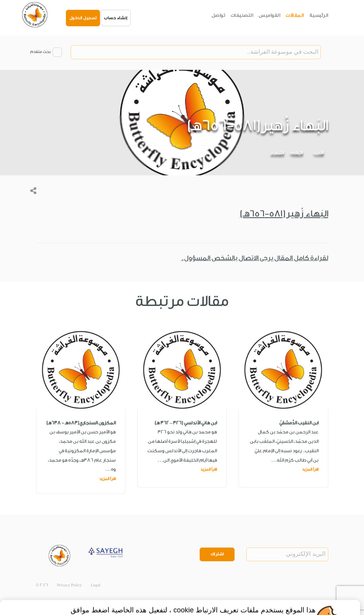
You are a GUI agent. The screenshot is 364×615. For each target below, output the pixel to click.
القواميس (269, 15)
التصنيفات (242, 15)
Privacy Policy (69, 585)
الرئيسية (319, 15)
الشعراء (277, 153)
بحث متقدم (40, 52)
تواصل (218, 15)
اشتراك (217, 554)
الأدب (319, 153)
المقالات (295, 15)
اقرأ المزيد (310, 469)
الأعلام (297, 153)
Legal (96, 585)
